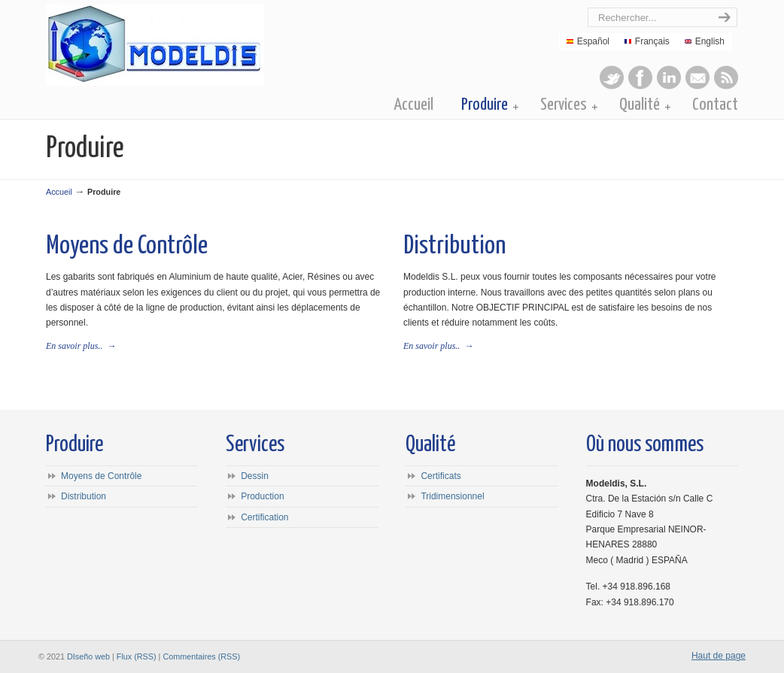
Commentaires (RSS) (201, 656)
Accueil (59, 192)
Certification (264, 517)
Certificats (441, 476)
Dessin (255, 476)
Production (262, 496)
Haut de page (719, 656)
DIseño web (88, 656)
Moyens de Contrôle (127, 246)
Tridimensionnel (452, 496)
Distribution (454, 246)
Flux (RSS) (137, 656)
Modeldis (217, 45)
